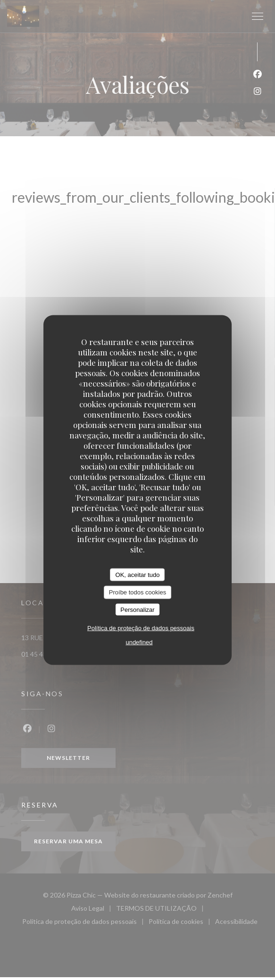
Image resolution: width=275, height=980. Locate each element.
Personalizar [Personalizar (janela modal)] (137, 609)
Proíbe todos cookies (137, 592)
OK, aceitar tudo (138, 574)
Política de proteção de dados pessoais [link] (141, 628)
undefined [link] (139, 642)
